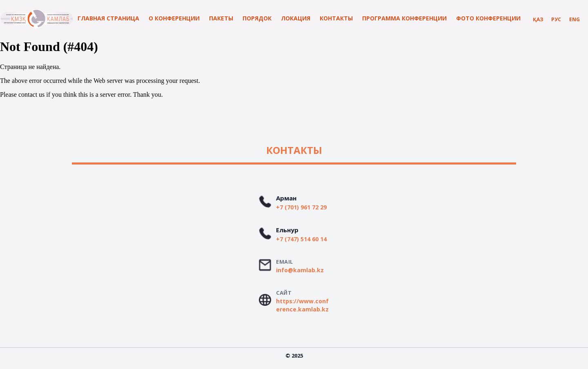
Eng (575, 20)
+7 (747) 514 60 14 (301, 239)
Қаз (538, 20)
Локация (296, 18)
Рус (556, 20)
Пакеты (221, 18)
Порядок (257, 18)
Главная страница (108, 18)
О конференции (174, 18)
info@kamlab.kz (300, 270)
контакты (336, 18)
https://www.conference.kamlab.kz (302, 305)
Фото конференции (488, 18)
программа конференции (404, 18)
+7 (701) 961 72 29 (301, 207)
